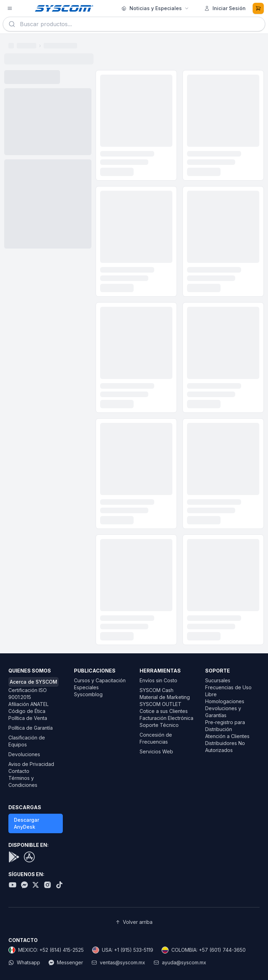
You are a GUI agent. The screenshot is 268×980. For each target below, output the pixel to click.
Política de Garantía (31, 728)
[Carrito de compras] (258, 8)
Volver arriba (134, 922)
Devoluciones (24, 754)
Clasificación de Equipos (27, 741)
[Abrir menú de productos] (10, 8)
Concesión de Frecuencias (156, 738)
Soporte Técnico (159, 725)
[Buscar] (12, 24)
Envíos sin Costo (158, 680)
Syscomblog (88, 694)
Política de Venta (28, 718)
